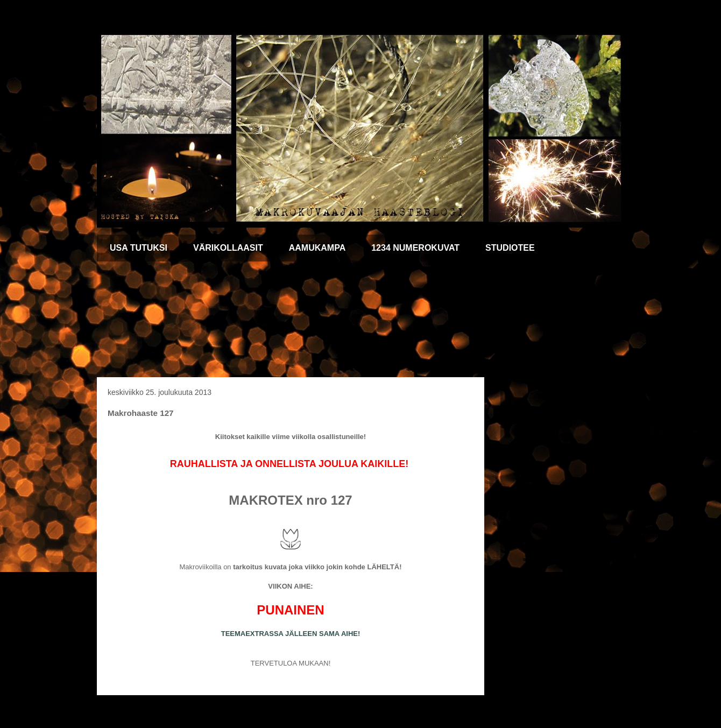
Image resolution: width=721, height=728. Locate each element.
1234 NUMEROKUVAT (415, 248)
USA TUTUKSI (139, 248)
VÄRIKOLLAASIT (228, 248)
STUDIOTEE (510, 248)
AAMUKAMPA (317, 248)
